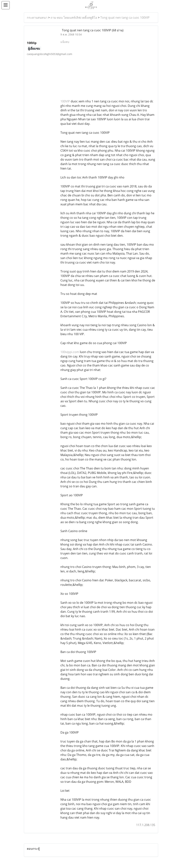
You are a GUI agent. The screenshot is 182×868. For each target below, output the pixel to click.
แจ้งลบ (65, 42)
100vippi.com (70, 352)
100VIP (65, 101)
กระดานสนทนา (37, 18)
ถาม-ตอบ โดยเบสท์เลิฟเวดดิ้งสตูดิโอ (74, 18)
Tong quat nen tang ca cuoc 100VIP (125, 18)
